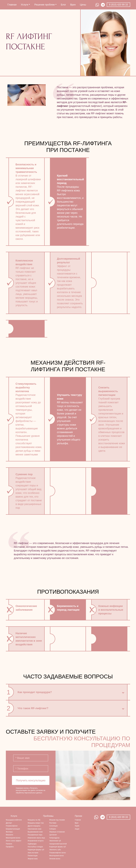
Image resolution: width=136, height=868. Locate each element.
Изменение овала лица (36, 838)
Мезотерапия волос (13, 838)
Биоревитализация (13, 829)
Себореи (53, 829)
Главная (12, 5)
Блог (63, 5)
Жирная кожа (33, 859)
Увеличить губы (55, 850)
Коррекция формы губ (36, 850)
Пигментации (33, 856)
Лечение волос (55, 859)
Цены (83, 5)
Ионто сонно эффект (14, 841)
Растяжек (53, 823)
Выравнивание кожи (35, 832)
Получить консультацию (31, 780)
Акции (77, 829)
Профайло (10, 847)
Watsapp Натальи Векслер (96, 817)
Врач (73, 5)
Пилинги (9, 844)
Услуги (25, 5)
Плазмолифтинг (12, 826)
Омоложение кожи (35, 829)
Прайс (77, 826)
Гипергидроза (54, 838)
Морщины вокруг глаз (36, 823)
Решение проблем (45, 5)
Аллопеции (53, 826)
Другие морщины (34, 826)
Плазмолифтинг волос (58, 853)
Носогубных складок (35, 847)
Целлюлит (53, 835)
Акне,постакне (33, 853)
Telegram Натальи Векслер (103, 817)
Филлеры (9, 832)
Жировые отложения (57, 832)
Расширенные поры (35, 835)
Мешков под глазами (57, 820)
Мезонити (9, 835)
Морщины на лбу (34, 820)
